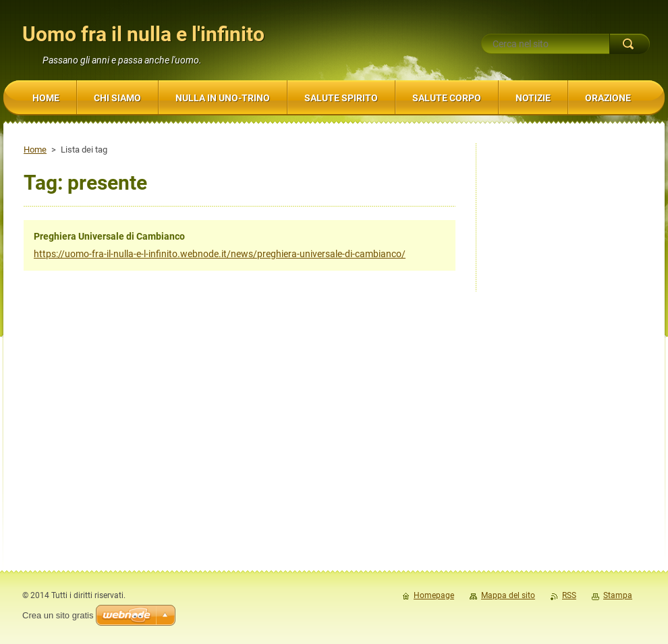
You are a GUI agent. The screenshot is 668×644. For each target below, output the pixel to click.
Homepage (434, 595)
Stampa (618, 595)
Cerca (630, 44)
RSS (569, 595)
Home (35, 150)
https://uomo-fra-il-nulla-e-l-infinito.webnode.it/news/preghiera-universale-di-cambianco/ (220, 254)
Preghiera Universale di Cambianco (109, 236)
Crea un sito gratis (58, 615)
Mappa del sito (508, 595)
